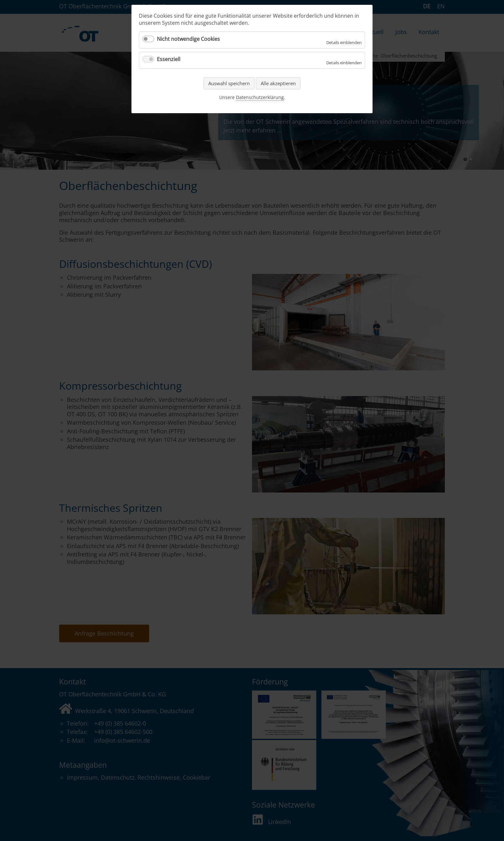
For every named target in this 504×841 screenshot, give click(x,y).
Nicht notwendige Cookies (188, 39)
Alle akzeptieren (278, 83)
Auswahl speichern (229, 83)
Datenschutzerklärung (260, 97)
